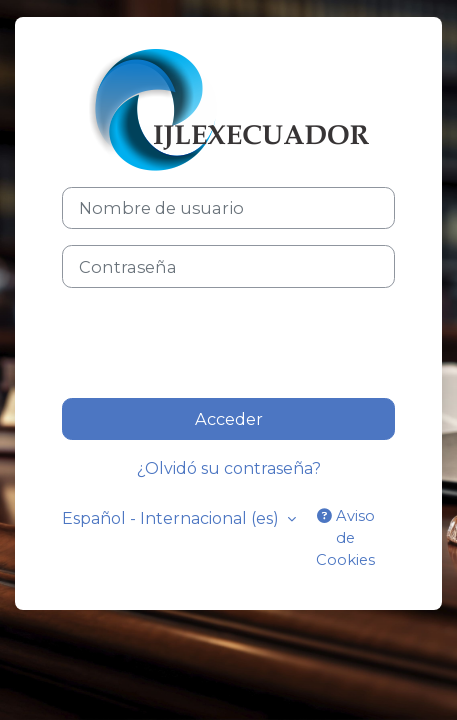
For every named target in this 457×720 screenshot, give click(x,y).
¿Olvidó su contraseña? (229, 468)
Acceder (229, 419)
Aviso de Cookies (345, 538)
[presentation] (214, 343)
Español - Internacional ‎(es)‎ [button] (172, 518)
